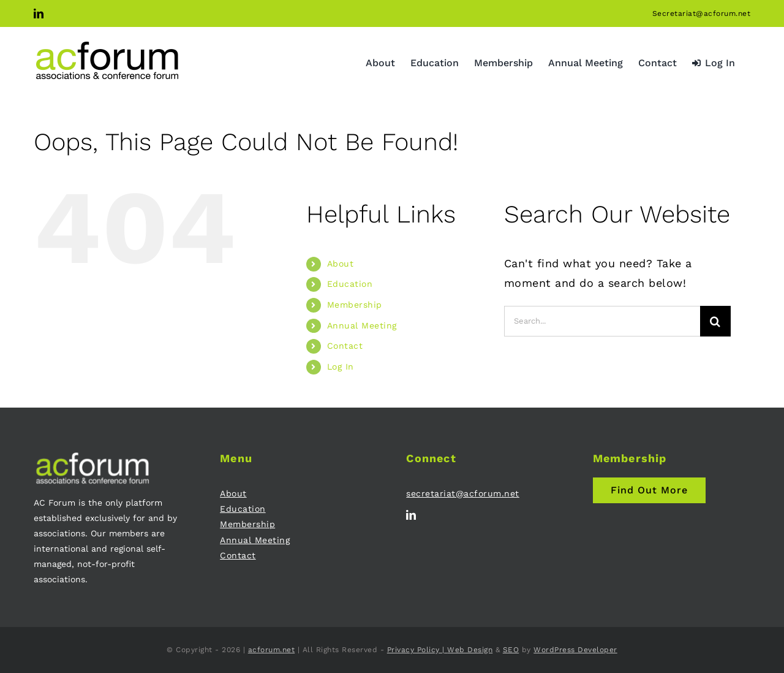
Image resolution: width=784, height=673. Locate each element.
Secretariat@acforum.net (702, 13)
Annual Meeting (362, 325)
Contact (345, 346)
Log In (341, 367)
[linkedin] (411, 515)
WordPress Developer (575, 650)
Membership (355, 305)
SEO (511, 650)
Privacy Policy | (417, 650)
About (341, 264)
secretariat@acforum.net (463, 493)
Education (350, 284)
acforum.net (272, 650)
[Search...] (602, 321)
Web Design (470, 650)
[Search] (715, 321)
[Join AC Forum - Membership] (649, 490)
